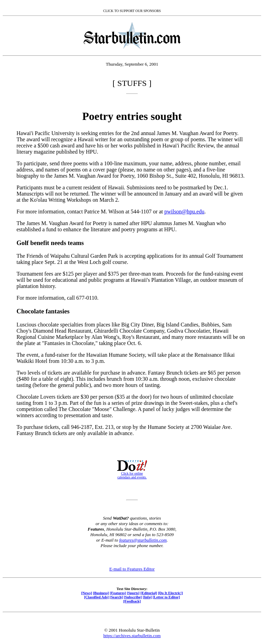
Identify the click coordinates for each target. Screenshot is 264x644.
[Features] (118, 593)
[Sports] (133, 593)
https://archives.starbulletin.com (132, 636)
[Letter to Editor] (166, 597)
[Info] (147, 597)
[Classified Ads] (96, 597)
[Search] (116, 597)
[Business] (101, 593)
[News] (87, 593)
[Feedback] (132, 601)
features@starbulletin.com (143, 540)
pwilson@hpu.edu (184, 212)
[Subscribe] (133, 597)
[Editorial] (148, 593)
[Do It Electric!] (170, 593)
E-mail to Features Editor (132, 569)
